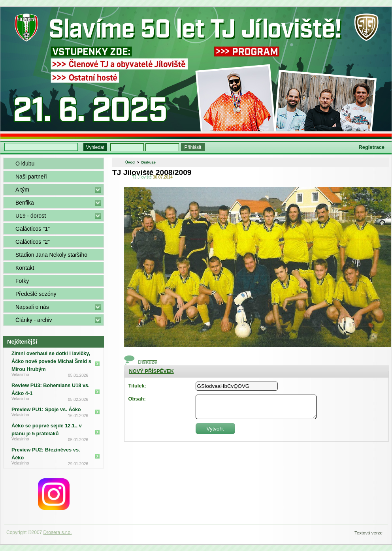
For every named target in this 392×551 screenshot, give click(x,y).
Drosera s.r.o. (58, 532)
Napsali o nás (32, 307)
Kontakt (25, 268)
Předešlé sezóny (36, 294)
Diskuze (149, 162)
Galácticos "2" (33, 242)
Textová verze (368, 533)
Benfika (25, 203)
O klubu (25, 164)
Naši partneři (31, 177)
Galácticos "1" (33, 229)
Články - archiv (34, 320)
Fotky (22, 281)
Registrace (372, 147)
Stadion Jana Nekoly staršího (51, 255)
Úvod (130, 162)
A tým (22, 190)
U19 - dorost (31, 216)
